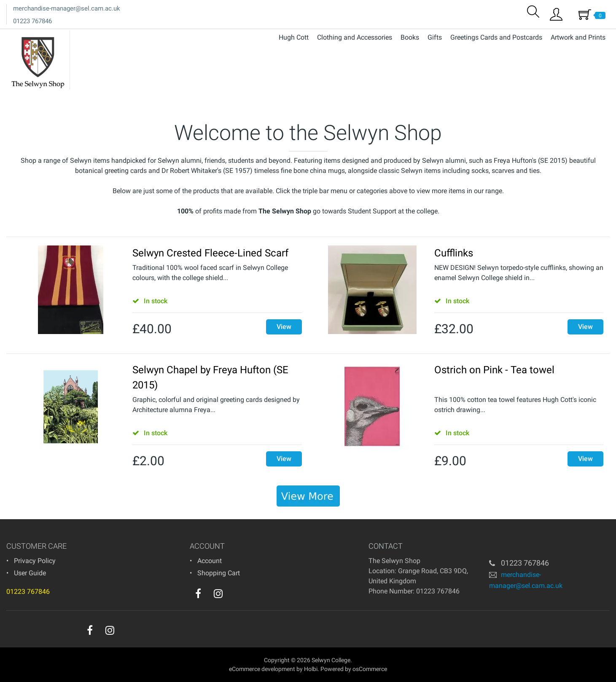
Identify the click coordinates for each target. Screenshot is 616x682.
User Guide (30, 573)
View (284, 327)
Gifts (435, 37)
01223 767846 (32, 21)
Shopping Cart (219, 573)
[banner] (308, 496)
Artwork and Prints (578, 37)
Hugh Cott (294, 37)
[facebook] (198, 593)
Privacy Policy (35, 561)
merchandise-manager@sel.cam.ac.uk (67, 8)
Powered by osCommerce (354, 669)
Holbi (311, 669)
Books (410, 37)
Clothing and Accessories (355, 37)
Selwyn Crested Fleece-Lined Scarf (210, 253)
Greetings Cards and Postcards (496, 37)
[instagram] (218, 593)
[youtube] (235, 596)
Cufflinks (454, 253)
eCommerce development (262, 669)
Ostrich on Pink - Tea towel (494, 370)
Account (210, 561)
